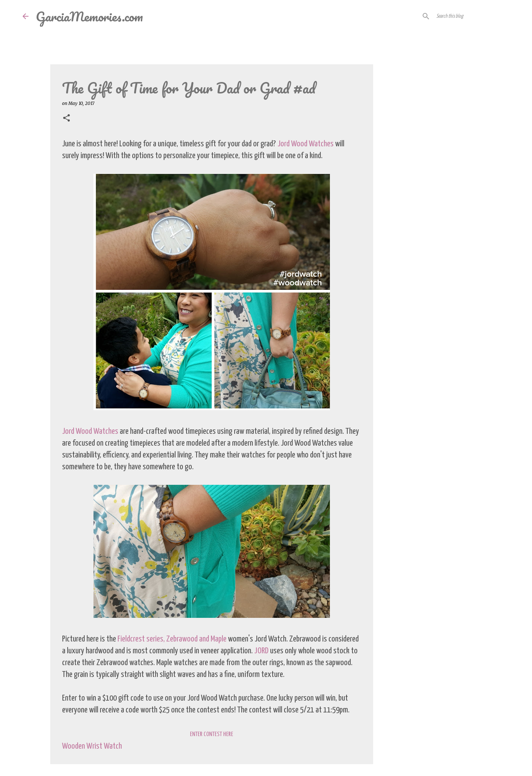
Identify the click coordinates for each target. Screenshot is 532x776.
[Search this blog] (472, 16)
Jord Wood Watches (306, 144)
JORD (261, 651)
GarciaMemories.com (89, 16)
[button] (66, 118)
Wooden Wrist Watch (92, 746)
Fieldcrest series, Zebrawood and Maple (172, 639)
